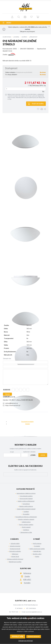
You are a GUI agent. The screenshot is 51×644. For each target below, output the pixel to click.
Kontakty (27, 583)
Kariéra (37, 557)
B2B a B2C (27, 580)
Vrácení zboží (15, 557)
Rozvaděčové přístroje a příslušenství (26, 517)
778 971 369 (15, 612)
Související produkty (27, 422)
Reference (27, 573)
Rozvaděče (26, 514)
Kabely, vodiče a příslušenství (26, 501)
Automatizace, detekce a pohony (26, 493)
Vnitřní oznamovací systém (37, 549)
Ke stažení (37, 546)
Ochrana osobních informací (15, 559)
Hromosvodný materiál (26, 499)
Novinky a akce (37, 554)
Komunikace (26, 504)
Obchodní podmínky (15, 551)
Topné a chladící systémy (26, 525)
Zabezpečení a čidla (26, 532)
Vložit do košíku (38, 104)
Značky (27, 576)
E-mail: (12, 452)
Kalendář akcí (37, 551)
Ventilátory (26, 530)
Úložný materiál (26, 527)
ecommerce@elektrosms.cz (34, 612)
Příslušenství (33, 37)
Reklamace (15, 554)
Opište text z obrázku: (29, 452)
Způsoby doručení (15, 546)
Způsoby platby (15, 544)
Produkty (16, 37)
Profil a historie (37, 544)
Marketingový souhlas (15, 562)
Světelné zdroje (26, 522)
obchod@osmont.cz (12, 403)
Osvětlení (24, 37)
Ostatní (28, 424)
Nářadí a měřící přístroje (26, 506)
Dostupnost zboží (15, 549)
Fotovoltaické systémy (26, 496)
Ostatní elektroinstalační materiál (26, 509)
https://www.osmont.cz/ (13, 405)
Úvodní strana (7, 37)
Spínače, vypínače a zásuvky (26, 519)
